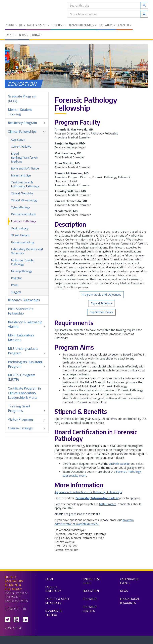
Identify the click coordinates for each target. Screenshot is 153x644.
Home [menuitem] (49, 579)
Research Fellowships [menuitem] (24, 300)
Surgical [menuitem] (16, 292)
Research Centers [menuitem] (89, 609)
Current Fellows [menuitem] (21, 147)
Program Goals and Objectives (101, 295)
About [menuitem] (11, 25)
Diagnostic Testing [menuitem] (54, 613)
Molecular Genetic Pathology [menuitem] (23, 262)
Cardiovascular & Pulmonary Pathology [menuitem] (25, 184)
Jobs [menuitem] (22, 25)
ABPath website (119, 464)
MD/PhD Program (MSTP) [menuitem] (22, 377)
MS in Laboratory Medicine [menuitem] (21, 338)
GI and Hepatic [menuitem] (20, 235)
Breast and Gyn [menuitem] (21, 175)
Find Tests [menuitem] (59, 25)
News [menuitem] (24, 35)
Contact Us (14, 628)
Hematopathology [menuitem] (23, 242)
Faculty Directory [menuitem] (53, 589)
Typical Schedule (102, 303)
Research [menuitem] (125, 25)
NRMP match (108, 504)
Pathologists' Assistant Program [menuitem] (27, 364)
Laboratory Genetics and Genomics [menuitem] (27, 251)
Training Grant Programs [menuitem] (27, 409)
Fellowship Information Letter (97, 498)
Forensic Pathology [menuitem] (23, 221)
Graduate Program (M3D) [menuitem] (27, 99)
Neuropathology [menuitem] (22, 271)
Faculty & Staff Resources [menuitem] (57, 601)
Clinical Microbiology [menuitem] (24, 200)
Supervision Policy (101, 312)
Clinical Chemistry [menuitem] (22, 193)
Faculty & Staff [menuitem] (38, 25)
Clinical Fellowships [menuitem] (27, 132)
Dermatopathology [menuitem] (23, 214)
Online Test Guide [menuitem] (92, 581)
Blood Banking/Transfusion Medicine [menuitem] (24, 157)
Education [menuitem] (107, 25)
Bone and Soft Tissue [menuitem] (25, 168)
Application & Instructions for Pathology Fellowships (88, 492)
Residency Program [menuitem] (27, 123)
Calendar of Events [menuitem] (130, 581)
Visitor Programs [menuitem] (27, 419)
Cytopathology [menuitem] (20, 207)
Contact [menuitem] (36, 35)
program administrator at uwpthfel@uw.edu (94, 522)
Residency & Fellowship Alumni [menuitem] (27, 324)
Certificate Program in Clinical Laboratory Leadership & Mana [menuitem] (27, 393)
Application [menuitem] (18, 140)
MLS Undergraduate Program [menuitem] (27, 351)
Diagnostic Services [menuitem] (83, 25)
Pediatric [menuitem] (17, 278)
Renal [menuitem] (15, 285)
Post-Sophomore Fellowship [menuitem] (21, 311)
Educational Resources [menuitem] (130, 601)
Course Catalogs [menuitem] (27, 428)
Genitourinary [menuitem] (20, 228)
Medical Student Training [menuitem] (20, 112)
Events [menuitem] (11, 35)
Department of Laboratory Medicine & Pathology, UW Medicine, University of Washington (25, 10)
